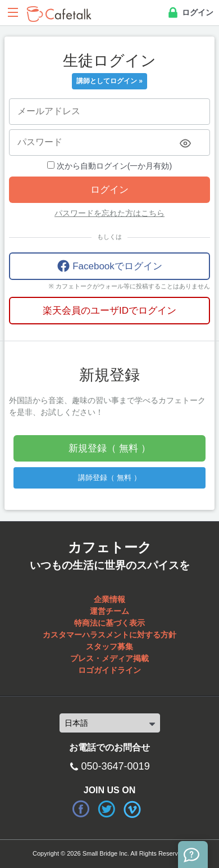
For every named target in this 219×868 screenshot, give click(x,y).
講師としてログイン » (109, 81)
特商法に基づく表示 (109, 623)
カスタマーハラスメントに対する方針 (109, 635)
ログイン (190, 13)
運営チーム (109, 611)
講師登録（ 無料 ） (109, 478)
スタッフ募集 (109, 647)
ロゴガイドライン (109, 670)
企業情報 (109, 599)
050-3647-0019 (116, 766)
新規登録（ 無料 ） (109, 448)
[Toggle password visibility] (185, 143)
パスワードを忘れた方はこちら (109, 213)
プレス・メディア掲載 (109, 658)
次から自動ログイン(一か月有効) (109, 166)
